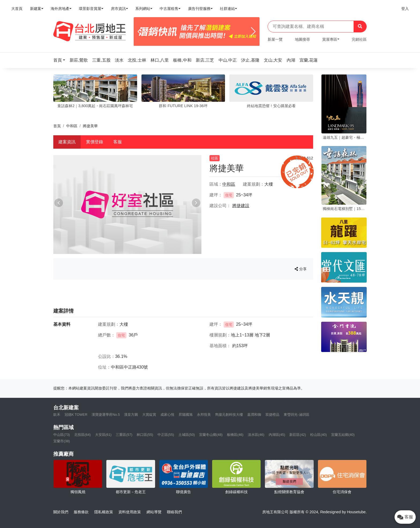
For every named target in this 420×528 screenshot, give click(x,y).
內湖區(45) (277, 435)
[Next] (253, 32)
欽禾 (57, 415)
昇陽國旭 (186, 415)
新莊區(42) (298, 435)
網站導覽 (154, 512)
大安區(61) (103, 435)
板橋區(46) (235, 435)
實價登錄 (95, 142)
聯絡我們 (174, 512)
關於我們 (61, 512)
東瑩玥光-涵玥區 (296, 415)
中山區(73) (62, 435)
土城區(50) (187, 435)
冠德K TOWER (76, 415)
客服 (118, 142)
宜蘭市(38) (62, 441)
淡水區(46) (256, 435)
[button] (61, 60)
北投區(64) (82, 435)
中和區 (72, 126)
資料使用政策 (130, 512)
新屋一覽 (275, 39)
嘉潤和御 (254, 415)
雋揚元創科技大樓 (229, 415)
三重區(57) (124, 435)
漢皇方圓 (131, 415)
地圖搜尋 (302, 39)
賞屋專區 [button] (330, 39)
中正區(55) (166, 435)
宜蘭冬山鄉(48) (211, 435)
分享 (301, 269)
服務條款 (81, 512)
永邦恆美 (204, 415)
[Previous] (140, 32)
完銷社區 (359, 39)
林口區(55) (145, 435)
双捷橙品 (272, 415)
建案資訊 (67, 142)
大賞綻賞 (149, 415)
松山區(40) (318, 435)
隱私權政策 (104, 512)
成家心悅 (167, 415)
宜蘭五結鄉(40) (343, 435)
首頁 (57, 126)
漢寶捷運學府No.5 (106, 415)
